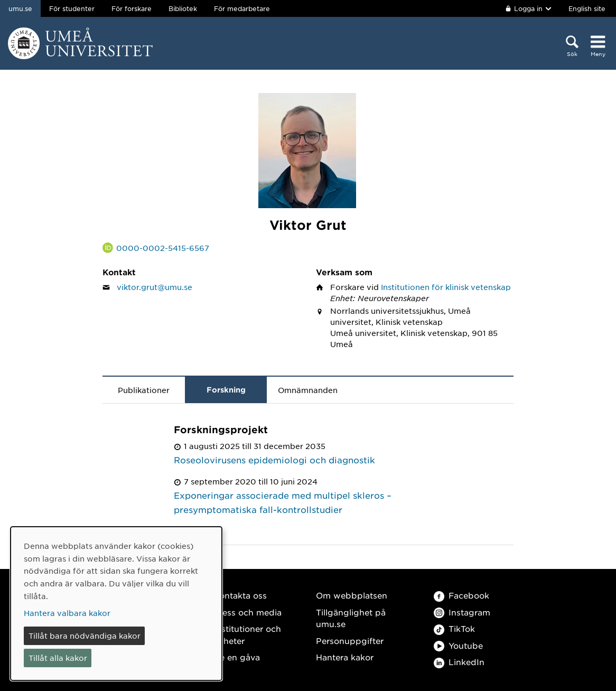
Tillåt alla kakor (58, 658)
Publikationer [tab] (144, 390)
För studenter (72, 8)
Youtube (458, 645)
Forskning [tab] (226, 390)
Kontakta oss (240, 595)
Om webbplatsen (352, 595)
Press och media (248, 612)
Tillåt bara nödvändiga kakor (85, 636)
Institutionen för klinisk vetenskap (446, 287)
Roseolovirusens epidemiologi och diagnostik (274, 460)
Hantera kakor (345, 657)
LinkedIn (459, 662)
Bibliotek (183, 8)
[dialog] (116, 604)
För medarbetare (242, 8)
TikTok (454, 628)
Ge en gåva (237, 657)
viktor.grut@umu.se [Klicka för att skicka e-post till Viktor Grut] (155, 287)
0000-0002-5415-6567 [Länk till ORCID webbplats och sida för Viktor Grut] (163, 248)
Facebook (461, 595)
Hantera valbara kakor (67, 613)
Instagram (462, 612)
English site (587, 8)
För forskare (132, 8)
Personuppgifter (350, 641)
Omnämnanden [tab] (308, 390)
